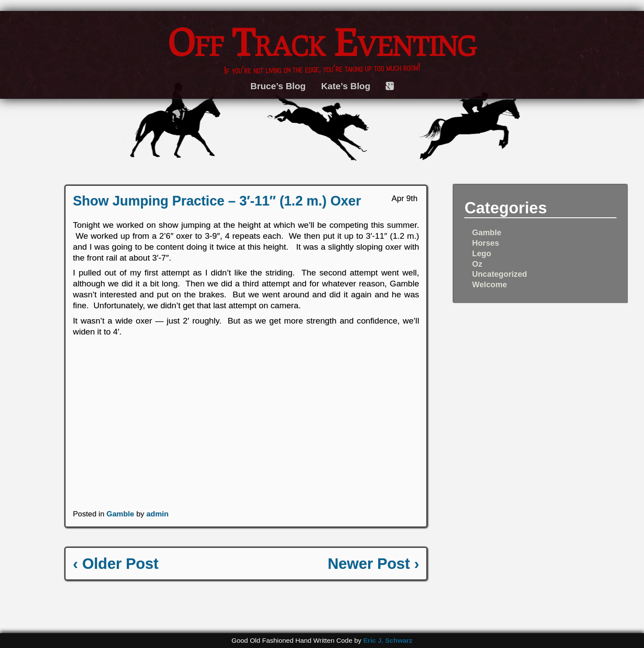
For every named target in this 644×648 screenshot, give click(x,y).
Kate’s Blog (346, 86)
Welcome (490, 284)
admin (158, 514)
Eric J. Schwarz (388, 640)
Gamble (120, 514)
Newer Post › (373, 564)
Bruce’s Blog (278, 86)
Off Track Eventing (322, 42)
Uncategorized (500, 274)
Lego (482, 253)
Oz (477, 264)
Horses (486, 243)
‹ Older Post (116, 564)
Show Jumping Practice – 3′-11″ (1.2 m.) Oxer (217, 201)
